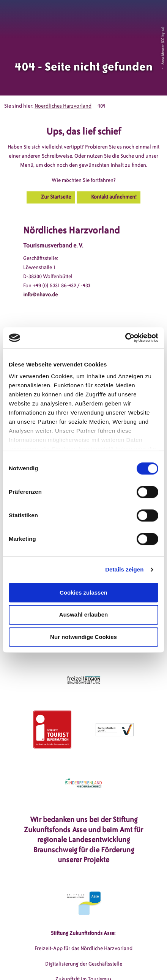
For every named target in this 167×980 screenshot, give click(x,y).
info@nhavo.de (40, 295)
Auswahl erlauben (83, 615)
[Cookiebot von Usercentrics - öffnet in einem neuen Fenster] (125, 338)
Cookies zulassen (83, 593)
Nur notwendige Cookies (83, 637)
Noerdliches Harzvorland (63, 106)
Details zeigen (124, 569)
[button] (127, 15)
